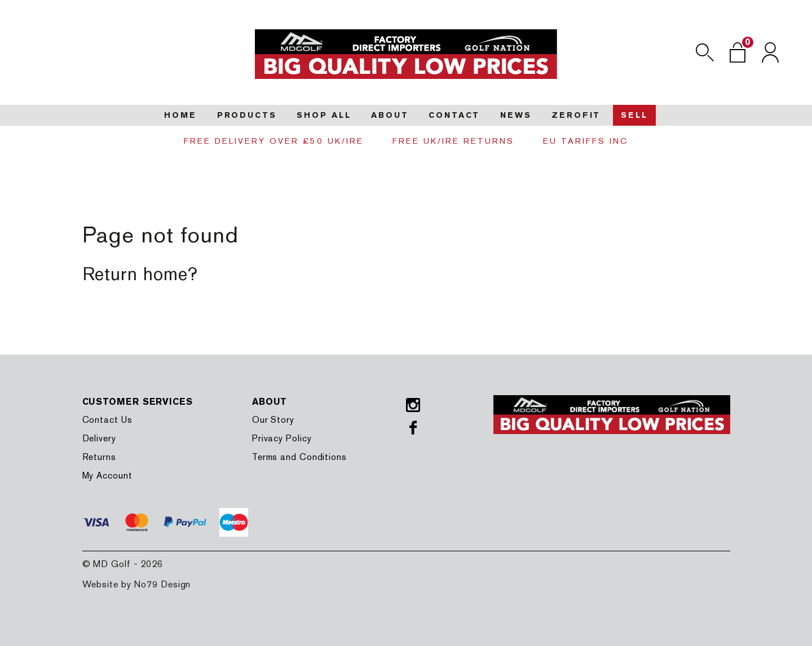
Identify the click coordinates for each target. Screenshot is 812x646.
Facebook (413, 428)
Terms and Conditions (299, 457)
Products (247, 115)
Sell (634, 115)
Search (705, 52)
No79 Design (162, 584)
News (516, 115)
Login (770, 52)
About (390, 115)
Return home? (140, 274)
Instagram (413, 405)
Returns (99, 457)
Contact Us (107, 420)
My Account (107, 475)
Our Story (273, 420)
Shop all (324, 115)
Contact (454, 115)
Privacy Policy (282, 438)
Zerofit (576, 115)
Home (180, 115)
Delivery (99, 438)
